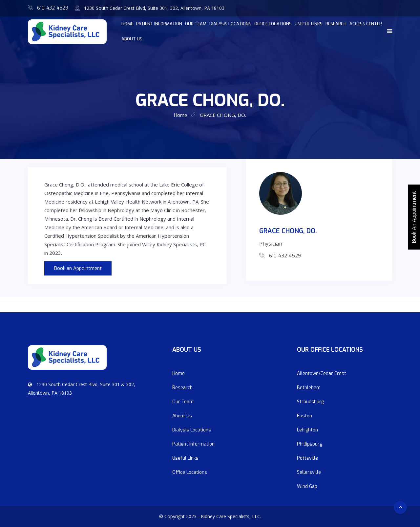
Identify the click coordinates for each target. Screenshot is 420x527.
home (127, 24)
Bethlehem (309, 388)
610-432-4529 (53, 8)
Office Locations (273, 24)
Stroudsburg (310, 402)
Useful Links (309, 24)
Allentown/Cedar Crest (322, 373)
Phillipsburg (310, 444)
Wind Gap (307, 486)
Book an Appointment (78, 268)
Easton (304, 416)
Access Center (366, 24)
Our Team (196, 24)
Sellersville (309, 472)
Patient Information (159, 24)
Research (336, 24)
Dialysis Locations (230, 24)
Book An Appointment (414, 217)
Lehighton (307, 430)
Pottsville (307, 458)
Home (178, 373)
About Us (132, 39)
